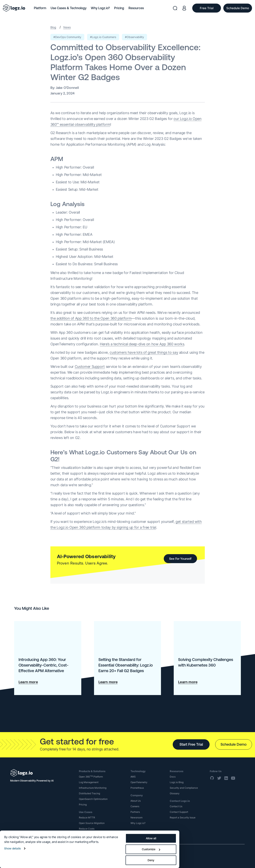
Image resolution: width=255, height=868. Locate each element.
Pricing (119, 8)
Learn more (28, 682)
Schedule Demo (234, 744)
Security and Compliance (184, 788)
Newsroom (136, 817)
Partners (135, 812)
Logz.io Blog (177, 782)
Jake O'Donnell (67, 88)
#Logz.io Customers (103, 37)
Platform (40, 8)
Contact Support (179, 812)
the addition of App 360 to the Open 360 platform (91, 318)
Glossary (175, 793)
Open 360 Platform (91, 777)
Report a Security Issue (183, 817)
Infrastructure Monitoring (93, 788)
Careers (135, 806)
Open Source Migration (92, 823)
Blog (53, 27)
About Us (136, 801)
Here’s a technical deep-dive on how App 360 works (142, 344)
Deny (151, 860)
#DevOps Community (67, 37)
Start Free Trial (191, 744)
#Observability (134, 37)
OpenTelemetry (139, 782)
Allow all (151, 838)
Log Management (89, 782)
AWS (133, 777)
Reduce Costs (87, 829)
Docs (173, 777)
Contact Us (176, 806)
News (67, 27)
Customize (151, 849)
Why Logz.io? (100, 8)
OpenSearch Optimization (93, 799)
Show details (12, 848)
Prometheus (137, 788)
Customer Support (90, 367)
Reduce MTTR (87, 817)
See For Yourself (180, 559)
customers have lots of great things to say (144, 352)
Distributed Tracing (89, 793)
